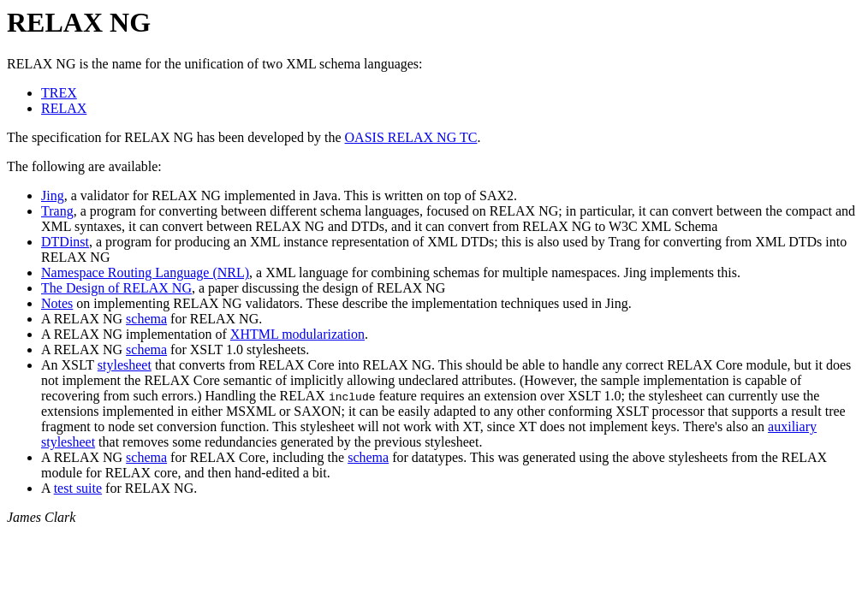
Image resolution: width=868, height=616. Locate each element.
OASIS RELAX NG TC (411, 137)
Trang (57, 211)
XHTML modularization (297, 334)
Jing (53, 195)
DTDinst (65, 242)
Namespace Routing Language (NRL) (145, 272)
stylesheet (125, 365)
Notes (57, 303)
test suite (78, 488)
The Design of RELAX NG (116, 288)
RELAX (64, 108)
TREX (59, 93)
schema (146, 319)
